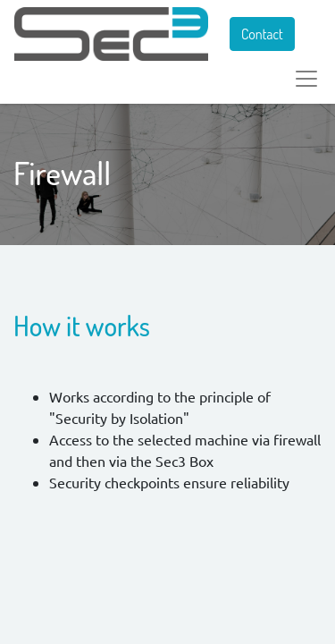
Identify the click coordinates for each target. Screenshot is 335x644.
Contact (262, 34)
